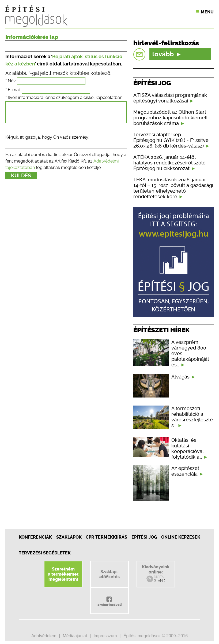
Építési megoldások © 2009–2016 (156, 636)
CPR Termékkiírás (106, 537)
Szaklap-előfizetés (109, 574)
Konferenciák (35, 537)
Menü (207, 12)
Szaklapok (69, 537)
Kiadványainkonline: (156, 574)
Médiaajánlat (75, 636)
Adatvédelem (44, 636)
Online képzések (181, 537)
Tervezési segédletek (45, 553)
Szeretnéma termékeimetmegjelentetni (63, 574)
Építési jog (144, 537)
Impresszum (105, 636)
